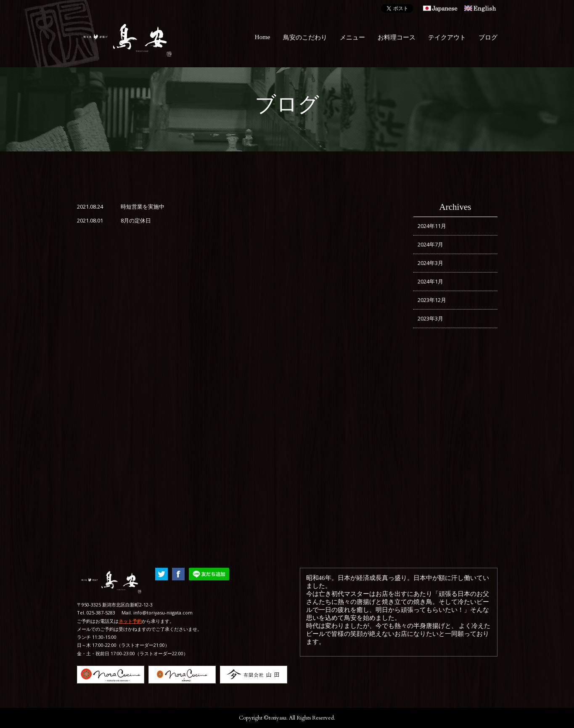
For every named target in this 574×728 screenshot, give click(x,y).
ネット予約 (130, 621)
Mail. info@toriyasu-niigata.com (157, 613)
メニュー (352, 37)
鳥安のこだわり (305, 37)
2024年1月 (430, 281)
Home (263, 37)
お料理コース (397, 37)
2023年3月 (430, 318)
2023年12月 (432, 300)
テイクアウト (447, 37)
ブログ (488, 37)
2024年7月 (430, 244)
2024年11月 (432, 226)
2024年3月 (430, 263)
